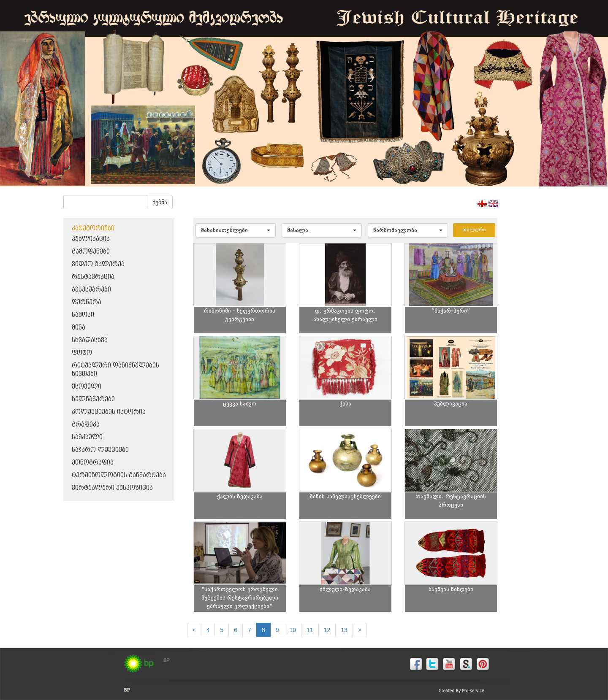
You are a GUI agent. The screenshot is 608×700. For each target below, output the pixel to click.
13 (344, 630)
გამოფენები (91, 252)
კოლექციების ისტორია (109, 412)
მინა (79, 328)
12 (327, 630)
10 (293, 630)
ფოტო (82, 353)
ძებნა (160, 202)
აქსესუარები (91, 290)
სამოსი (83, 315)
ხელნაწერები (93, 399)
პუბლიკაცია (91, 239)
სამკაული (87, 437)
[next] (360, 630)
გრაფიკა (86, 425)
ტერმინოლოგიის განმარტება (119, 475)
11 (310, 630)
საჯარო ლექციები (100, 450)
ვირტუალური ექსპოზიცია (112, 488)
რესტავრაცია (93, 277)
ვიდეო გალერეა (98, 264)
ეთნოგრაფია (93, 463)
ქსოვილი (87, 387)
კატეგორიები (93, 228)
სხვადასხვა (90, 340)
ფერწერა (87, 302)
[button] (236, 230)
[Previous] (194, 630)
